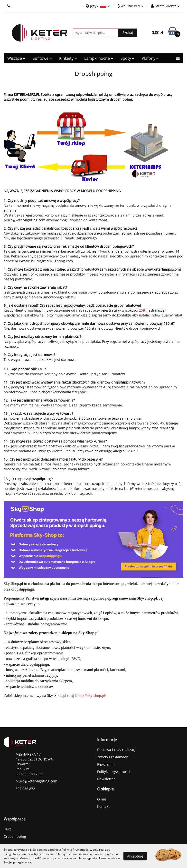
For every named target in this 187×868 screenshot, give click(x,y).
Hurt (7, 829)
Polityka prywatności (114, 772)
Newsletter (106, 779)
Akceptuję (135, 856)
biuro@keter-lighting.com (36, 781)
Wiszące (16, 58)
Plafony (150, 58)
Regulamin (106, 764)
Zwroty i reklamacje (113, 757)
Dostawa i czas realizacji (117, 750)
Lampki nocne (99, 58)
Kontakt (103, 806)
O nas (102, 799)
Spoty (127, 58)
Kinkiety (68, 58)
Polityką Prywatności (75, 850)
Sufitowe (42, 58)
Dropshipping (15, 836)
